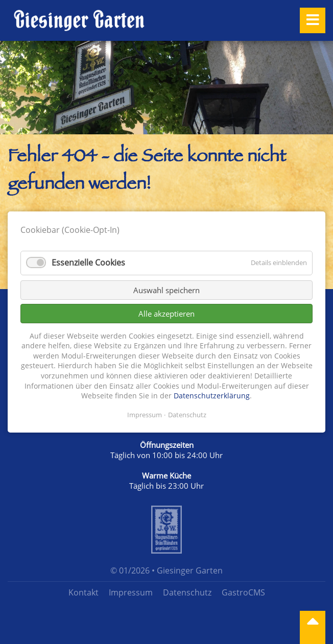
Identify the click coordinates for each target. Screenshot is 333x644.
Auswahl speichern (167, 290)
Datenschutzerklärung (212, 396)
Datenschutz (187, 592)
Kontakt (84, 592)
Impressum (131, 592)
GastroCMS (243, 592)
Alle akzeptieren (167, 314)
